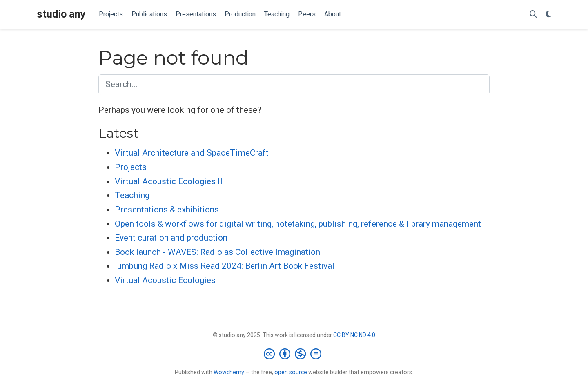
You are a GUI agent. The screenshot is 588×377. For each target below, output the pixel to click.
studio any (61, 14)
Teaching (132, 195)
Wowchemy (229, 372)
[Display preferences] (548, 14)
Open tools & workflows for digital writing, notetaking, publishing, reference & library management (298, 224)
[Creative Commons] (294, 354)
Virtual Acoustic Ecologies (165, 280)
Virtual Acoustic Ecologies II (169, 181)
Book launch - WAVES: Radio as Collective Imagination (217, 252)
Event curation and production (171, 238)
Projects (131, 167)
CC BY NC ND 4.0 (354, 335)
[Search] (533, 14)
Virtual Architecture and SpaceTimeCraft (192, 153)
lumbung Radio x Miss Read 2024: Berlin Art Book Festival (225, 266)
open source (291, 372)
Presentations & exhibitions (167, 210)
